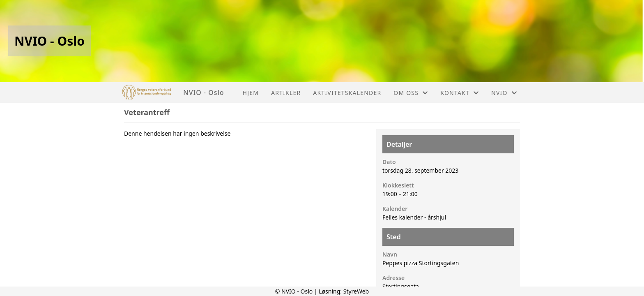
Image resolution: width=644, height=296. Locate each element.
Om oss (411, 93)
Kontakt (460, 93)
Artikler (286, 93)
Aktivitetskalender (347, 93)
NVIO (504, 93)
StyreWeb (356, 291)
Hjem (251, 93)
